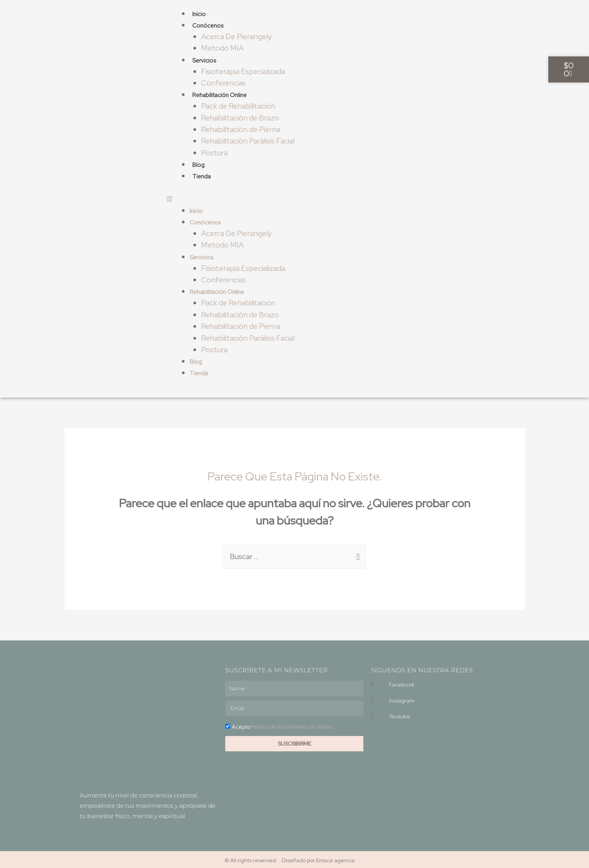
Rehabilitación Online (219, 95)
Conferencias (224, 83)
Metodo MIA (223, 48)
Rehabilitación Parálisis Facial (248, 140)
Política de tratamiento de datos (291, 725)
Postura (215, 152)
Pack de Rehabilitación (238, 106)
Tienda (201, 175)
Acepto (281, 725)
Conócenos (208, 26)
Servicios (204, 60)
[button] (311, 198)
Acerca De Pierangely (237, 36)
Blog (198, 164)
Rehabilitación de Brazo (240, 117)
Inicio (199, 14)
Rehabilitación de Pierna (241, 129)
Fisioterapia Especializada (244, 71)
